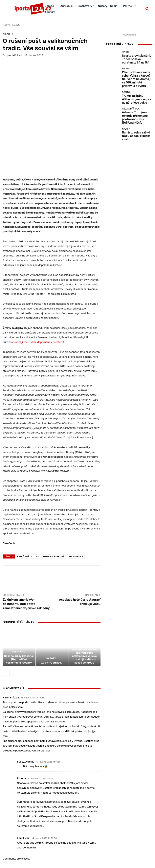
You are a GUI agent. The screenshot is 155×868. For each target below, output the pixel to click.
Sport (125, 55)
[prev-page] (5, 632)
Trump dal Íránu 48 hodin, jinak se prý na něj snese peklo (136, 96)
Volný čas (18, 613)
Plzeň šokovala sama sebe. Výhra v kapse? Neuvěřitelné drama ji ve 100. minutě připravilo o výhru (136, 77)
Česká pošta (25, 515)
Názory (16, 25)
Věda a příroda (131, 106)
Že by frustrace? (52, 622)
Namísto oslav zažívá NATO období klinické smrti (136, 129)
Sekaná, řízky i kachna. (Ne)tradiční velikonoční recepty (19, 620)
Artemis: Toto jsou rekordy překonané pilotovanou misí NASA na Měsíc (137, 112)
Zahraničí (84, 611)
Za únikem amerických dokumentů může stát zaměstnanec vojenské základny (26, 562)
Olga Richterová (54, 515)
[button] (147, 9)
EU (38, 515)
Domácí (126, 90)
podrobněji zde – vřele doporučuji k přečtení (37, 300)
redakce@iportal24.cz (85, 843)
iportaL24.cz (14, 55)
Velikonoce (76, 515)
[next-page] (12, 632)
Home (6, 25)
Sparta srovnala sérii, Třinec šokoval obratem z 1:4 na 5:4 (137, 59)
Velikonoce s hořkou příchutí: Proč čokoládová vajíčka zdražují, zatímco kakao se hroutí (84, 618)
